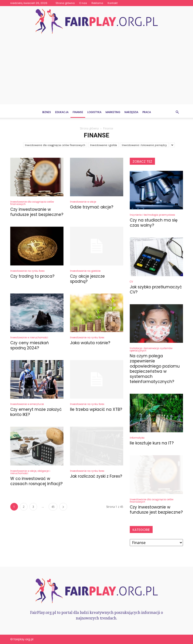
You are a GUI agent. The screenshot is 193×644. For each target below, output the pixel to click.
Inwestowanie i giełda (104, 145)
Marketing (113, 112)
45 (53, 507)
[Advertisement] (96, 72)
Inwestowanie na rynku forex (27, 271)
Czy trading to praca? (32, 276)
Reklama (97, 3)
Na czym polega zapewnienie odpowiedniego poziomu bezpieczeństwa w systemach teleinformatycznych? (155, 369)
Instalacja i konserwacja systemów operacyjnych (151, 349)
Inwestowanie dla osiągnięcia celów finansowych (55, 145)
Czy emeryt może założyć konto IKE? (36, 412)
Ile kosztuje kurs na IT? (152, 443)
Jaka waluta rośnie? (90, 343)
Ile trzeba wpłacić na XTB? (96, 409)
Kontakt (113, 3)
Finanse (78, 112)
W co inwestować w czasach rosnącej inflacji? (36, 481)
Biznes (47, 112)
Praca (147, 112)
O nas (83, 3)
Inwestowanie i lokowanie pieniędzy (144, 145)
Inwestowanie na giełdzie (85, 271)
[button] (177, 112)
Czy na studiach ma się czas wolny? (154, 223)
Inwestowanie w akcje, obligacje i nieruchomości (30, 472)
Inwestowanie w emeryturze (27, 404)
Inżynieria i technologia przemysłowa (152, 215)
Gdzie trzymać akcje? (92, 207)
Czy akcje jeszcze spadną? (87, 279)
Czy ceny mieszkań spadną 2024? (30, 345)
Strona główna (65, 3)
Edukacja (62, 112)
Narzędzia (131, 112)
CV (131, 282)
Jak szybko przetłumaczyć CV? (156, 290)
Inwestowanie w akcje (83, 202)
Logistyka (94, 112)
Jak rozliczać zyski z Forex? (96, 476)
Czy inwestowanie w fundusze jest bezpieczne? (37, 212)
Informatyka (137, 438)
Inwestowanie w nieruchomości (29, 338)
